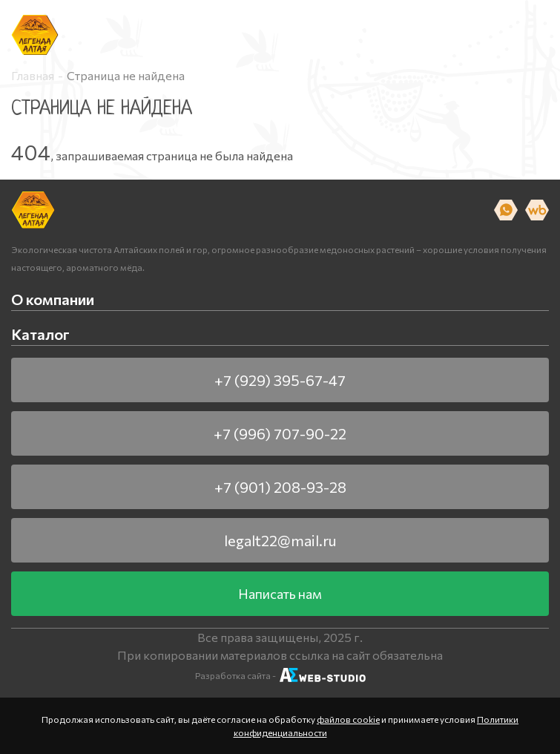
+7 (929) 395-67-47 (280, 380)
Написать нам (280, 594)
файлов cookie (348, 719)
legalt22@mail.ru (280, 540)
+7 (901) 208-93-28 (280, 487)
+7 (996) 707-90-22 (280, 433)
